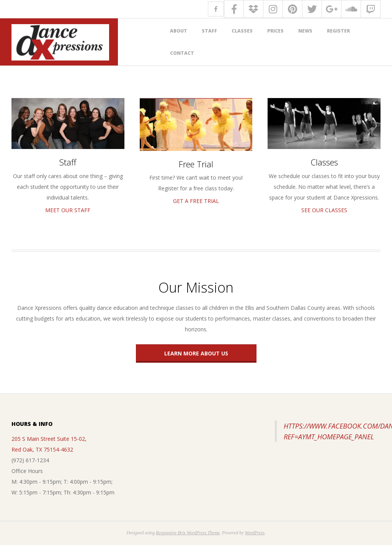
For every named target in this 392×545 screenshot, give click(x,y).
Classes (242, 31)
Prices (275, 31)
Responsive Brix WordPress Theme (188, 533)
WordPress (255, 533)
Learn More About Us (196, 353)
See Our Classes (324, 210)
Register (338, 31)
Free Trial (196, 164)
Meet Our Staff (68, 210)
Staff (209, 31)
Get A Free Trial (196, 201)
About (179, 31)
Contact (182, 53)
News (305, 31)
